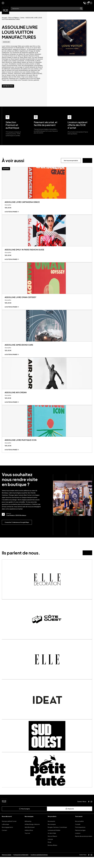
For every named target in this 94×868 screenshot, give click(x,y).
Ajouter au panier (11, 213)
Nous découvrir (7, 827)
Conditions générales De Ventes (39, 866)
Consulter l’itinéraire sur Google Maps (17, 533)
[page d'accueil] (6, 10)
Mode (49, 853)
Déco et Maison (13, 18)
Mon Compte (24, 820)
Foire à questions (80, 838)
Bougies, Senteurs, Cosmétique (57, 838)
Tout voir (27, 844)
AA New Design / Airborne (32, 835)
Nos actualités (79, 832)
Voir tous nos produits (71, 160)
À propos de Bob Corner (9, 832)
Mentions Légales (7, 866)
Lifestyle (50, 850)
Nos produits (52, 827)
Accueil (4, 18)
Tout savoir (79, 827)
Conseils (78, 835)
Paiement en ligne (80, 841)
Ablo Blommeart (30, 838)
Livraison (78, 844)
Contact (4, 841)
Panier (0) (70, 820)
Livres (22, 18)
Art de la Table (52, 844)
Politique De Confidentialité (21, 866)
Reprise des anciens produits (84, 847)
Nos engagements (7, 838)
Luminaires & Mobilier (54, 841)
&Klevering (28, 832)
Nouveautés (51, 832)
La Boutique (5, 835)
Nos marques (29, 827)
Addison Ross (29, 841)
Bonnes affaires (52, 856)
